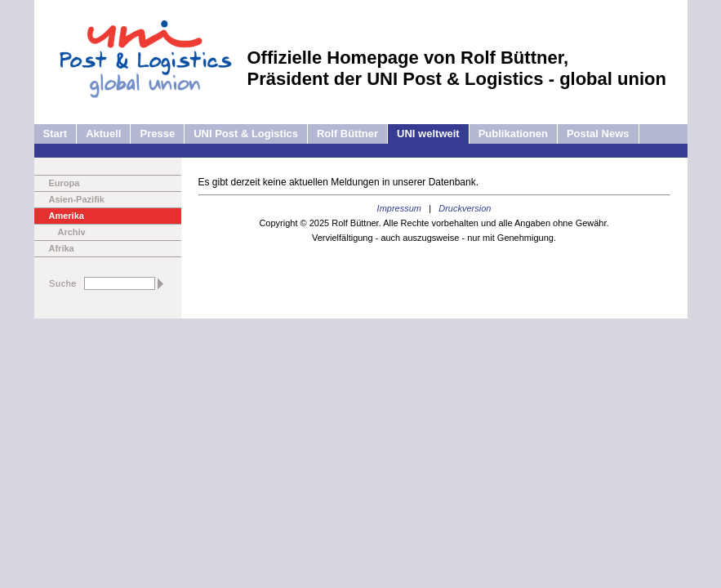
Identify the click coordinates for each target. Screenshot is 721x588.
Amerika (67, 216)
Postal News (598, 134)
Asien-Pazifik (77, 199)
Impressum (399, 208)
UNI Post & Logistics (246, 134)
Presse (157, 134)
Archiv (72, 232)
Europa (65, 183)
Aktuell (103, 134)
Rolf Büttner (347, 134)
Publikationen (513, 134)
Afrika (62, 248)
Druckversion (465, 208)
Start (56, 134)
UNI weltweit (428, 134)
